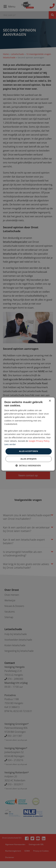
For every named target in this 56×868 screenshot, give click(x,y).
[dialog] (28, 434)
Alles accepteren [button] (29, 451)
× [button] (50, 401)
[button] (28, 465)
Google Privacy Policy (39, 441)
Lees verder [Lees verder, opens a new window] (10, 444)
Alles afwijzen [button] (29, 459)
